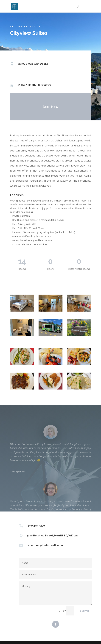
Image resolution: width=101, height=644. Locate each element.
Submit (84, 611)
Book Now (50, 107)
